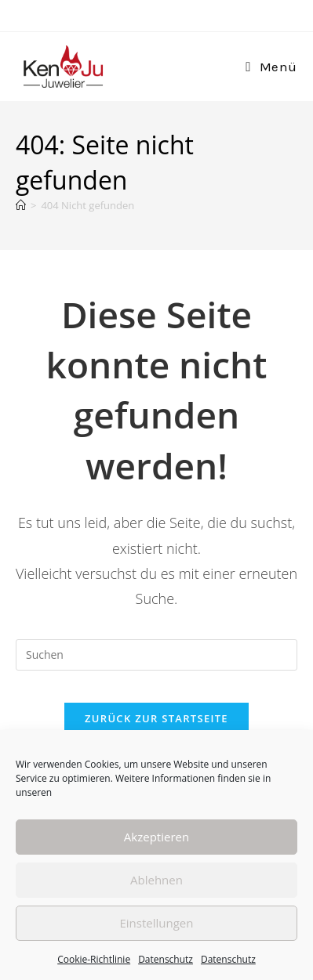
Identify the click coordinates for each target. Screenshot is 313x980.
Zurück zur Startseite (156, 718)
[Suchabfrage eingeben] (156, 655)
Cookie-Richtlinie (94, 959)
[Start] (21, 205)
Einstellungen (157, 923)
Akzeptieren (156, 837)
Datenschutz (166, 959)
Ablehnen (156, 880)
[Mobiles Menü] (271, 67)
